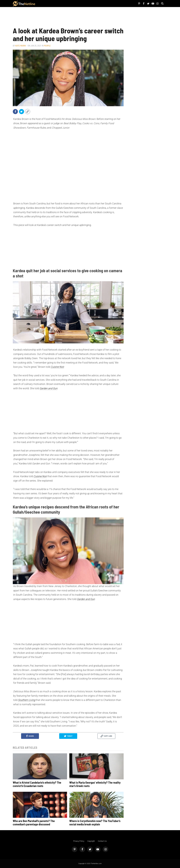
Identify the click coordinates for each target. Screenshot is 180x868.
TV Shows (51, 3)
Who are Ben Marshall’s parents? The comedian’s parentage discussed (34, 823)
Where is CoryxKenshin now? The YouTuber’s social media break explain (95, 823)
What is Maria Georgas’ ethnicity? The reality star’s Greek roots (95, 784)
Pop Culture (66, 3)
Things (60, 3)
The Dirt (56, 3)
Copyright (91, 841)
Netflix (46, 3)
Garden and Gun (48, 388)
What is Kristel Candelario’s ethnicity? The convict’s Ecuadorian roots (37, 784)
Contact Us (102, 841)
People (42, 3)
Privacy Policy (79, 841)
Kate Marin (21, 46)
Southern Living (27, 700)
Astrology (73, 3)
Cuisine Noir (57, 367)
